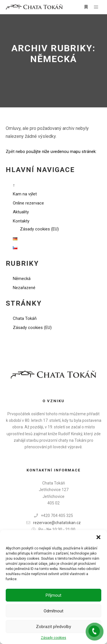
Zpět (10, 152)
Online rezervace (28, 203)
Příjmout (53, 595)
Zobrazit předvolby (53, 627)
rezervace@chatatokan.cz (53, 523)
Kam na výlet (25, 194)
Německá (22, 279)
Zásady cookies (53, 638)
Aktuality (21, 212)
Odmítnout (53, 611)
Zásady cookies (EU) (39, 229)
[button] (98, 537)
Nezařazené (24, 288)
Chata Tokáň (25, 318)
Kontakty (21, 221)
